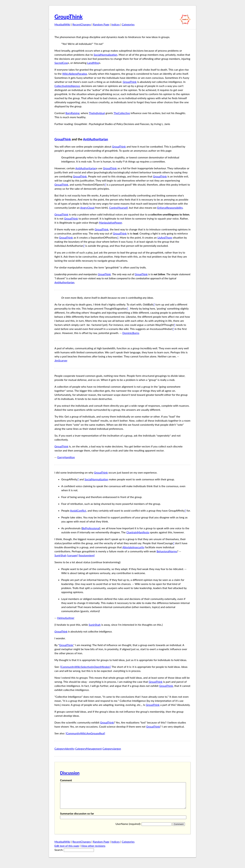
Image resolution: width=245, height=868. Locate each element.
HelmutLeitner (66, 618)
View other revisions (93, 851)
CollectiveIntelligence (67, 86)
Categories (128, 24)
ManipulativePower (111, 223)
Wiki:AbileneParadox (75, 74)
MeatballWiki (62, 24)
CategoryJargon (112, 749)
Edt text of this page (67, 851)
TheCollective (122, 113)
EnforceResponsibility (170, 208)
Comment (66, 780)
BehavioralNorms (167, 551)
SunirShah (60, 555)
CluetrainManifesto (138, 532)
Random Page (101, 24)
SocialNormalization (105, 55)
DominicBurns (131, 333)
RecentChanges (82, 24)
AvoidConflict (78, 510)
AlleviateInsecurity (133, 547)
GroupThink (69, 17)
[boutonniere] (87, 555)
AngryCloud (87, 208)
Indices (115, 24)
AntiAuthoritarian (96, 139)
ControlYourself (119, 208)
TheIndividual (97, 113)
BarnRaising (72, 113)
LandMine (93, 63)
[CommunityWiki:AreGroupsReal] (85, 733)
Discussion (70, 773)
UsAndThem (165, 237)
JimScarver (61, 360)
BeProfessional (91, 528)
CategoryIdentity (64, 749)
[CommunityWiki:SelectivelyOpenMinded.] (86, 667)
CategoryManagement (88, 749)
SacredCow (61, 63)
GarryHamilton (66, 457)
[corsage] (72, 555)
